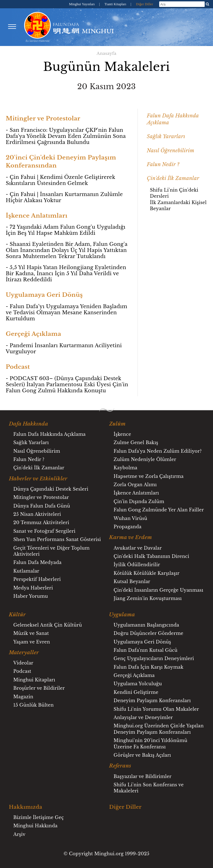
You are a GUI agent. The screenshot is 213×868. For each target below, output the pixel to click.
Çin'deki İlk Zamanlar (173, 178)
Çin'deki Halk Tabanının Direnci (152, 556)
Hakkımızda (26, 807)
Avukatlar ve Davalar (138, 548)
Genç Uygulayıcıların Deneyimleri (154, 658)
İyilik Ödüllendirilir (137, 565)
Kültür (17, 615)
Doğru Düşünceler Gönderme (149, 633)
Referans (120, 766)
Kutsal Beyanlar (132, 581)
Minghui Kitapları (34, 680)
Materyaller (24, 653)
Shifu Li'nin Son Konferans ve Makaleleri (149, 788)
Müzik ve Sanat (31, 633)
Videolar (23, 663)
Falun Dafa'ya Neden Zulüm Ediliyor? (158, 451)
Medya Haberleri (33, 588)
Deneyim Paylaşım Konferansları (152, 700)
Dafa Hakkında (29, 424)
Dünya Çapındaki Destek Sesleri (51, 489)
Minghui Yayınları (82, 4)
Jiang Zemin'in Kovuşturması (148, 598)
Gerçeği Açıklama (134, 675)
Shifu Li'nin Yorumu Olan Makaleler (156, 709)
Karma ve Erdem (131, 537)
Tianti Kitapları (116, 4)
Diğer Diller (144, 4)
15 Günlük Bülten (34, 705)
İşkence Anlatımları (136, 493)
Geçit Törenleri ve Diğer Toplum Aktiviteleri (51, 551)
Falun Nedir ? (163, 164)
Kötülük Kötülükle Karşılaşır (147, 573)
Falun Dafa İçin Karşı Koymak (149, 667)
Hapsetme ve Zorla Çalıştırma (149, 476)
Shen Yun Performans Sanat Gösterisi (57, 539)
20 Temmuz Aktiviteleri (41, 522)
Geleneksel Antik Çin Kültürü (48, 625)
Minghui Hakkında (35, 826)
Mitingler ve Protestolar (41, 497)
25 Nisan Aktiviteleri (37, 514)
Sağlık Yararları (166, 136)
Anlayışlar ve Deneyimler (143, 717)
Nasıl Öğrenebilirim (170, 151)
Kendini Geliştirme (136, 692)
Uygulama (122, 615)
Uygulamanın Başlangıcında (146, 625)
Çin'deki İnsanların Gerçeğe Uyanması (159, 590)
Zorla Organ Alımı (135, 485)
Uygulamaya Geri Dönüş (142, 642)
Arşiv (19, 834)
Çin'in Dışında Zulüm (139, 501)
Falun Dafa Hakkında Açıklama (50, 434)
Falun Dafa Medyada (37, 562)
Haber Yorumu (31, 596)
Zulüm (117, 424)
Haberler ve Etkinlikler (38, 479)
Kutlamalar (26, 571)
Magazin (23, 697)
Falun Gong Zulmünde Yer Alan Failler (159, 510)
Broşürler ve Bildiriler (39, 688)
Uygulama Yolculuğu (138, 684)
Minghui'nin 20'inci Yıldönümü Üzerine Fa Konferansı (151, 743)
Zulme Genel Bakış (136, 442)
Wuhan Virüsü (131, 518)
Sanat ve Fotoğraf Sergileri (44, 531)
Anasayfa (106, 53)
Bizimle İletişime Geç (39, 817)
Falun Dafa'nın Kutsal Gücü (146, 650)
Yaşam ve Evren (32, 642)
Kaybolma (126, 468)
